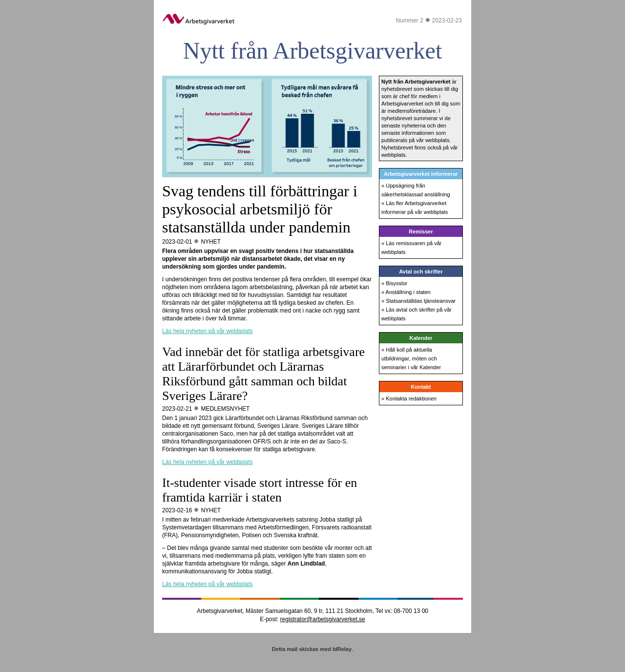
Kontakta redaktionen (411, 399)
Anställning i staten (408, 292)
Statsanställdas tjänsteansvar (421, 301)
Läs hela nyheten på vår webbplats (207, 331)
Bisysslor (396, 283)
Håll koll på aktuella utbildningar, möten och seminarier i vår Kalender (411, 358)
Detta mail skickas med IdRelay (312, 649)
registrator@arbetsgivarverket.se (323, 619)
